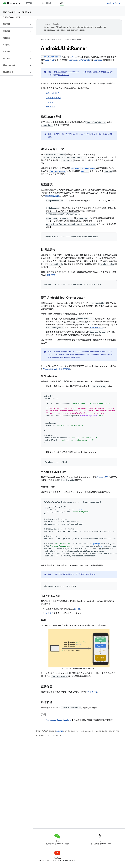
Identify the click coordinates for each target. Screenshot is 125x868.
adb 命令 (51, 275)
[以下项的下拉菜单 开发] (67, 3)
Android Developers (48, 39)
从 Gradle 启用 (96, 328)
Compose (98, 60)
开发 (60, 39)
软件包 (77, 609)
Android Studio (114, 3)
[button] (14, 24)
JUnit (72, 57)
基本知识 (29, 3)
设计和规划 (46, 3)
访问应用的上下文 (53, 98)
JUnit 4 (48, 60)
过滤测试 (50, 102)
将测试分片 (51, 107)
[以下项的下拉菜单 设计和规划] (54, 3)
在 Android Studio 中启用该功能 (56, 369)
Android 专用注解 (53, 196)
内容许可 (60, 731)
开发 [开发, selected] (62, 3)
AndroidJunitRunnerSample (57, 720)
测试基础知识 (63, 75)
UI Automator (85, 60)
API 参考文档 (92, 692)
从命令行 (50, 613)
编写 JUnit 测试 (52, 93)
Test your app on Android (17, 12)
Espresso (73, 60)
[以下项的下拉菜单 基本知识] (36, 3)
